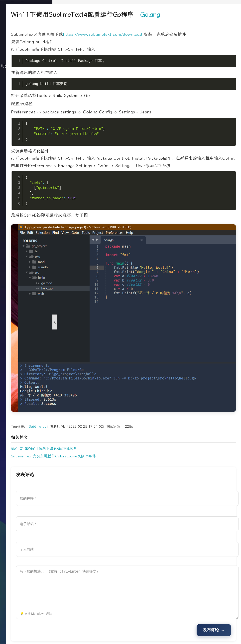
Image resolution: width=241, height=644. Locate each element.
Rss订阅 (134, 637)
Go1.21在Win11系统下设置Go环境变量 (90, 425)
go (91, 403)
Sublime (81, 403)
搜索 (26, 136)
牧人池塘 (144, 630)
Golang (196, 15)
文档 (26, 126)
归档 (26, 106)
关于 (26, 116)
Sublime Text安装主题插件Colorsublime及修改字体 (100, 432)
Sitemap (159, 637)
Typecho (161, 630)
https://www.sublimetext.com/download (149, 34)
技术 (26, 86)
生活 (26, 96)
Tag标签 (147, 637)
